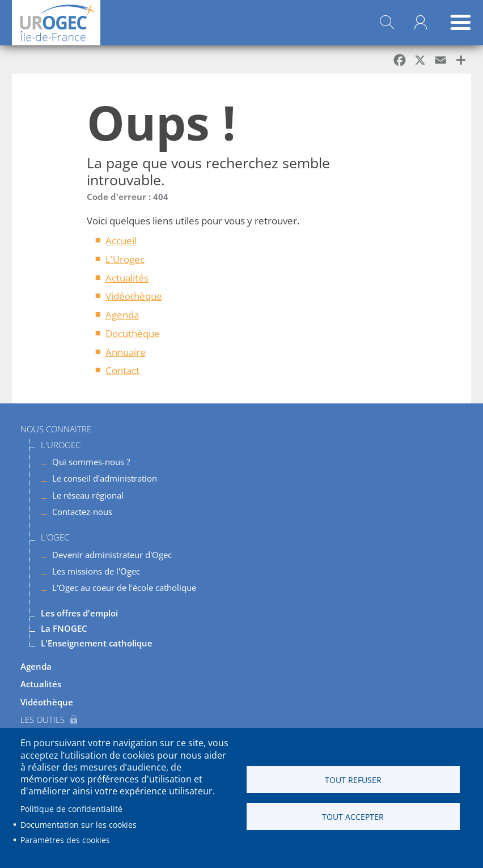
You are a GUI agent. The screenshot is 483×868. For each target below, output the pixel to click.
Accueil (121, 241)
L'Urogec (125, 259)
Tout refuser (353, 780)
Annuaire (126, 352)
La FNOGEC (64, 628)
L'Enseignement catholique (97, 643)
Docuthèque (133, 333)
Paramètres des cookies (65, 840)
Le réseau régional (88, 495)
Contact (122, 370)
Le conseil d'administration (105, 478)
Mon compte (421, 23)
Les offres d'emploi (79, 613)
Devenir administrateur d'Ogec (112, 555)
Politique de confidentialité (71, 809)
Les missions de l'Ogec (96, 571)
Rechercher (387, 23)
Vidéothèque (134, 296)
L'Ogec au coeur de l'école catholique (124, 588)
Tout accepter (353, 817)
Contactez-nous (82, 512)
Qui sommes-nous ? (91, 462)
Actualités (127, 278)
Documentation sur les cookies (79, 825)
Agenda (122, 315)
